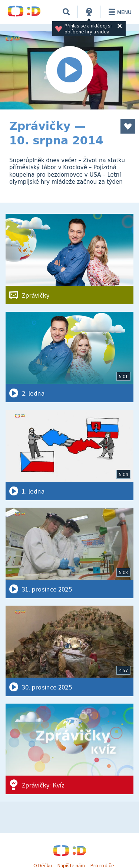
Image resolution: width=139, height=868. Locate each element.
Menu (119, 12)
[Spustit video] (69, 70)
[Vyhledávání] (66, 12)
